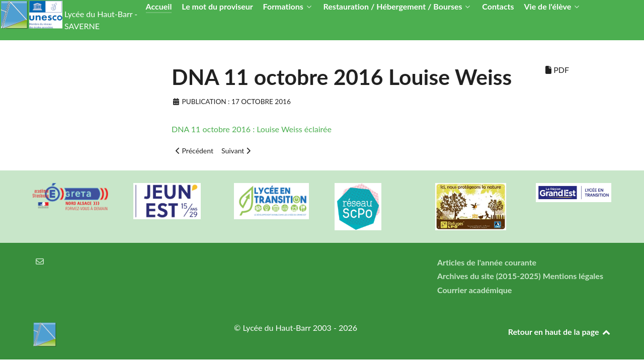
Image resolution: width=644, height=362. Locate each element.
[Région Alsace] (574, 193)
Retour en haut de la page (560, 332)
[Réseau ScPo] (372, 207)
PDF (557, 70)
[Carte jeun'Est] (171, 201)
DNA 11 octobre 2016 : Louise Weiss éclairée (252, 129)
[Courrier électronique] (40, 261)
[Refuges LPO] (473, 207)
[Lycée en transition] (272, 201)
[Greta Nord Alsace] (70, 197)
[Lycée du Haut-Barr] (121, 334)
